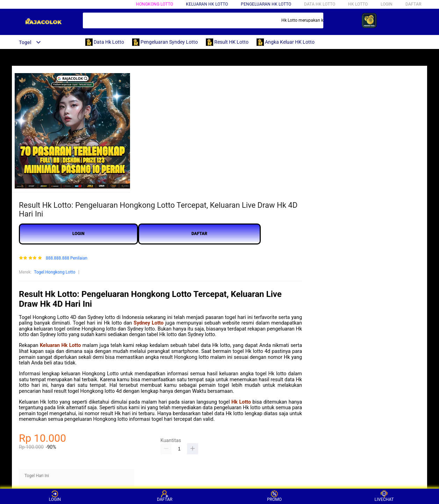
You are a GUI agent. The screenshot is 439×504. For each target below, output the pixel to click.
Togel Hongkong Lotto (55, 272)
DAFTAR (413, 4)
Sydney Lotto (149, 323)
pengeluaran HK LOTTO (266, 4)
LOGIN (387, 4)
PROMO (274, 496)
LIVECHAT (384, 496)
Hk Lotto (241, 402)
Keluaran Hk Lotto (60, 345)
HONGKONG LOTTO (154, 4)
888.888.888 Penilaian (67, 258)
